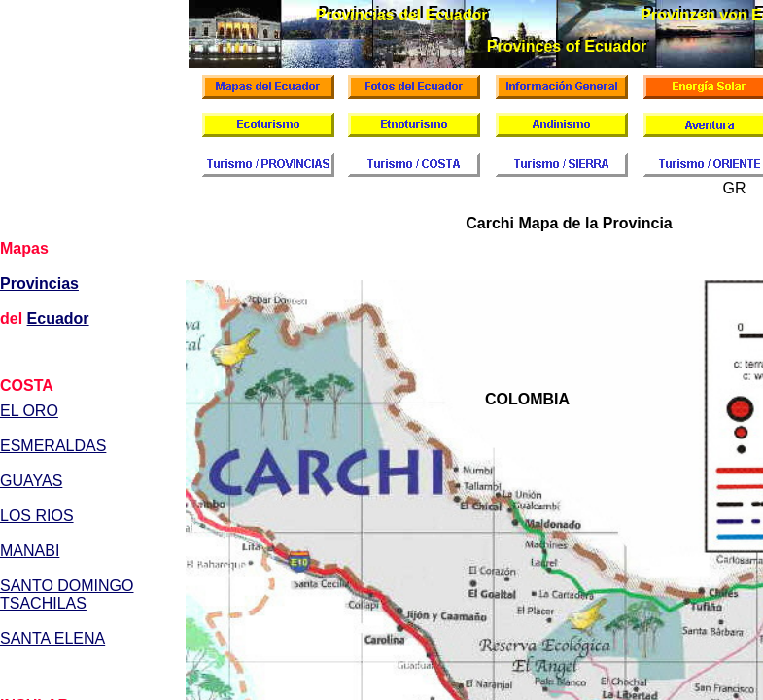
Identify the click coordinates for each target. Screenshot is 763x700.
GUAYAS (31, 481)
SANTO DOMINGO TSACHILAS (67, 595)
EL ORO (29, 411)
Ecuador (58, 318)
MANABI (30, 551)
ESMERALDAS (53, 446)
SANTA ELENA (52, 638)
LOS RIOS (37, 516)
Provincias (39, 283)
